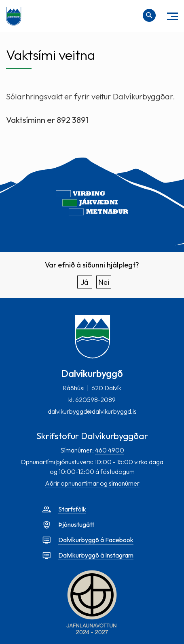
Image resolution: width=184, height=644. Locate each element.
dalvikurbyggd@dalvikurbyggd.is (92, 411)
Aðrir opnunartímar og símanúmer (92, 483)
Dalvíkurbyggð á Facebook (96, 540)
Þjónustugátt (76, 524)
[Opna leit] (149, 15)
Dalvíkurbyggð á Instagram (96, 555)
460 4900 (110, 450)
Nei (104, 282)
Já (85, 282)
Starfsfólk (72, 509)
